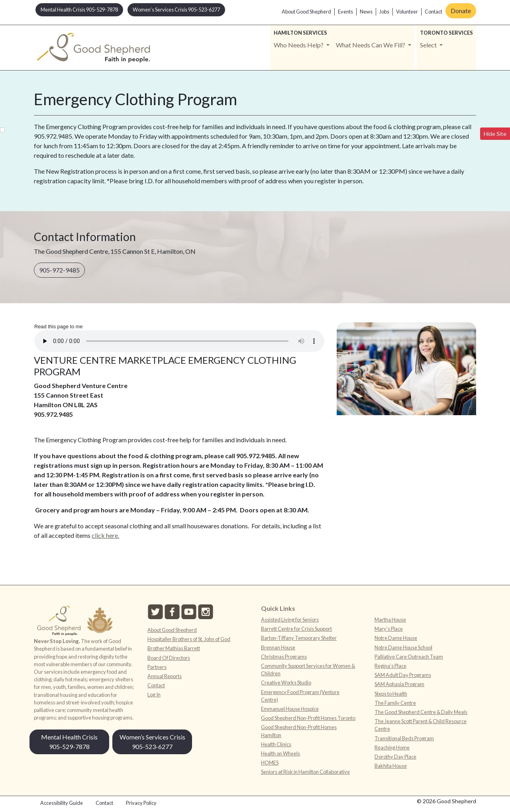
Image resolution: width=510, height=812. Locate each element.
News (366, 12)
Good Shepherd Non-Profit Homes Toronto (308, 718)
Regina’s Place (390, 666)
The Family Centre (395, 703)
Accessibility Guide (62, 803)
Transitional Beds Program (404, 738)
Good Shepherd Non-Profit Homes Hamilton (299, 731)
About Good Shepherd (306, 12)
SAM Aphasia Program (399, 684)
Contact (433, 12)
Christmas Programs (284, 657)
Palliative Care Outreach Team (409, 657)
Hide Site (495, 134)
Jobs (384, 12)
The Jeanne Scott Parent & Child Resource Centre (421, 725)
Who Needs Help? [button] (299, 45)
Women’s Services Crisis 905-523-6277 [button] (176, 10)
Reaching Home (392, 747)
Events (345, 12)
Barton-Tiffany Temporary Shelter (299, 638)
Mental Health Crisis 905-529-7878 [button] (79, 10)
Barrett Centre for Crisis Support (296, 629)
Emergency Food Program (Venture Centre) (300, 696)
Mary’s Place (389, 629)
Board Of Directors (169, 658)
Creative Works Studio (286, 683)
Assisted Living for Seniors (290, 620)
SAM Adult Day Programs (403, 675)
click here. (105, 535)
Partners (157, 667)
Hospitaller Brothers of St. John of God (189, 639)
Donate (461, 11)
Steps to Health (391, 694)
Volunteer (407, 12)
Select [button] (429, 45)
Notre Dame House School (403, 647)
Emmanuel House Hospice (290, 709)
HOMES (270, 763)
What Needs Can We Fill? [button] (371, 45)
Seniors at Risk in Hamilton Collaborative (305, 772)
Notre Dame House (396, 638)
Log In (154, 694)
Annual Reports (165, 676)
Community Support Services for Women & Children (308, 670)
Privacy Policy (141, 803)
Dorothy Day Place (395, 757)
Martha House (390, 620)
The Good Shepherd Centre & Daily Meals (421, 712)
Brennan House (278, 647)
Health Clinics (276, 744)
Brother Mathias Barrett (174, 648)
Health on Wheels (280, 753)
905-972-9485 (59, 270)
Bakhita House (391, 766)
